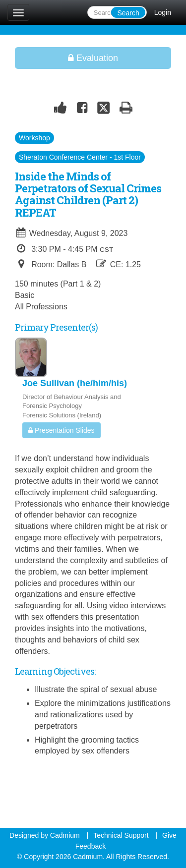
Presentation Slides (62, 430)
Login (163, 12)
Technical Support (121, 835)
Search (128, 13)
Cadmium (65, 835)
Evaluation (93, 58)
